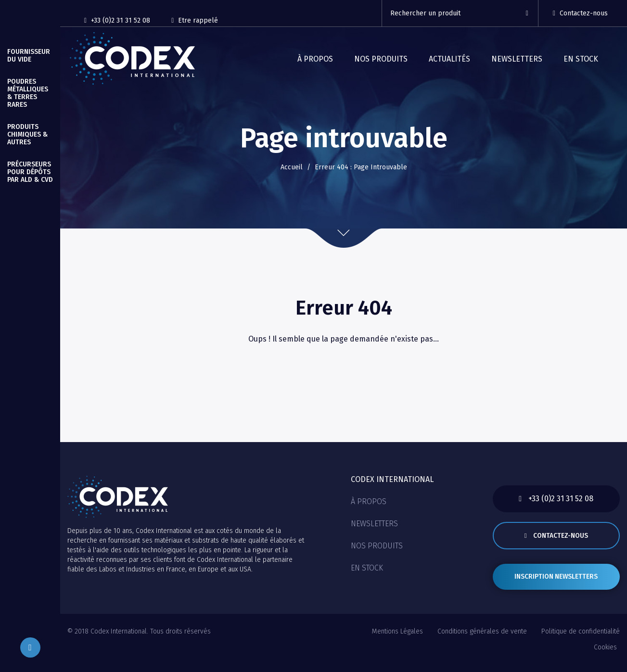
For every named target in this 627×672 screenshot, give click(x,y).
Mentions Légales (397, 642)
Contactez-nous (580, 13)
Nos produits (381, 59)
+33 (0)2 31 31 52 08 (117, 20)
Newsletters (517, 59)
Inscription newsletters (556, 582)
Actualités (449, 59)
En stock (581, 59)
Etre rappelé (196, 20)
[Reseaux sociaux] (245, 16)
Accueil (292, 167)
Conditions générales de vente (482, 642)
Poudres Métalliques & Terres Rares (28, 93)
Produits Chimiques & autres (27, 134)
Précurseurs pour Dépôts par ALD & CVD (30, 172)
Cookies (605, 654)
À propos (315, 59)
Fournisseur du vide (29, 56)
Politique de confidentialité (581, 642)
